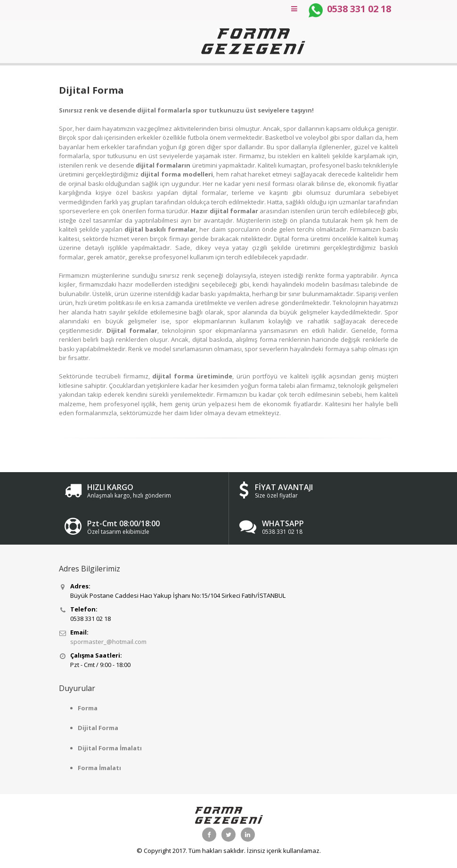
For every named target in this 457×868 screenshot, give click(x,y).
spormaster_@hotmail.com (108, 642)
